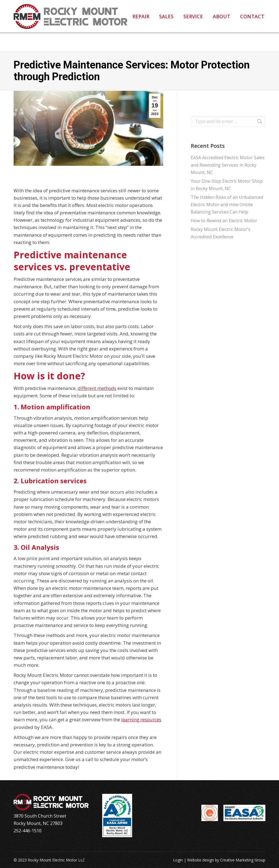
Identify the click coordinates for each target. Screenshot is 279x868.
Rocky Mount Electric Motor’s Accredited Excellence (221, 233)
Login (178, 860)
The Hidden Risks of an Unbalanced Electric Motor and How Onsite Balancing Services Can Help (227, 205)
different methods (97, 388)
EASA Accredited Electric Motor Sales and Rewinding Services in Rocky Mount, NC (228, 165)
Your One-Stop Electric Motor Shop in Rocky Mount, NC (227, 185)
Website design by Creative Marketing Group (226, 860)
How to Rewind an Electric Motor (224, 221)
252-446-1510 (38, 9)
